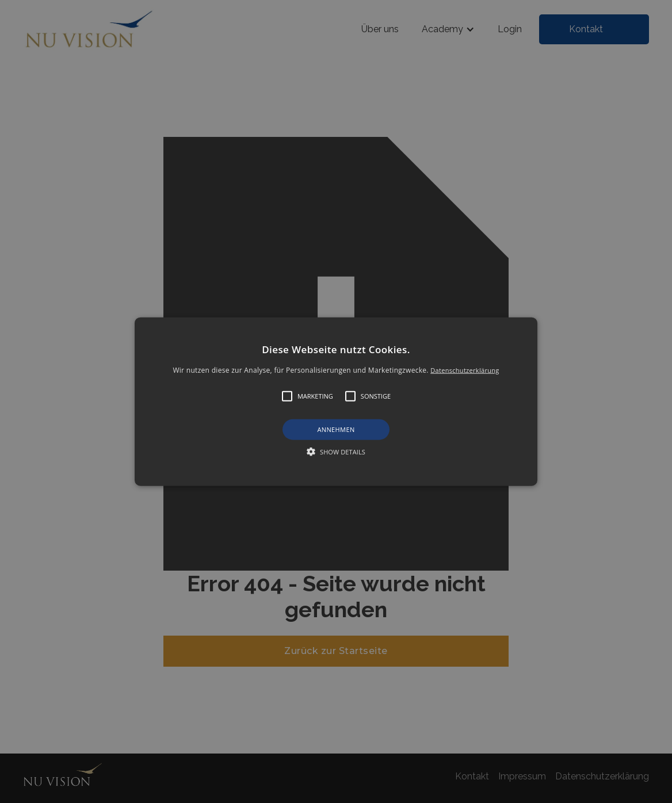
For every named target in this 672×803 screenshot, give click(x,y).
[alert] (336, 401)
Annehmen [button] (336, 429)
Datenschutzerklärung (465, 370)
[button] (336, 402)
